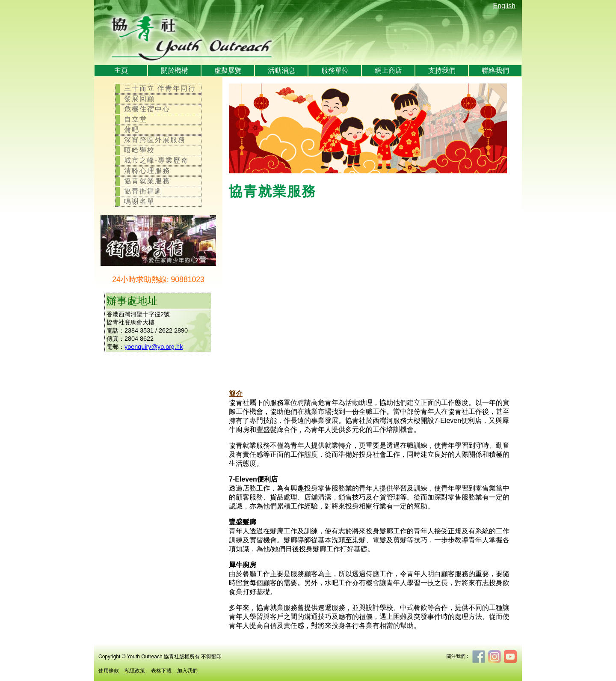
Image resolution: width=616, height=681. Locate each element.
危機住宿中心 (147, 109)
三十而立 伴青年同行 (160, 88)
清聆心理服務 (147, 171)
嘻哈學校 (139, 150)
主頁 (121, 70)
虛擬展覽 (228, 70)
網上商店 (388, 70)
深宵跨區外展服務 (155, 140)
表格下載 (161, 671)
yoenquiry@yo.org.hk (154, 347)
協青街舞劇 (143, 191)
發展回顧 (139, 99)
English (504, 6)
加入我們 (187, 671)
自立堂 (136, 119)
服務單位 (335, 70)
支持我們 (442, 70)
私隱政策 (135, 671)
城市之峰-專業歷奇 (156, 160)
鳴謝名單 (139, 201)
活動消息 (281, 70)
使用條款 (109, 671)
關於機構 (175, 70)
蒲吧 (132, 129)
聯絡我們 (495, 70)
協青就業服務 (147, 181)
